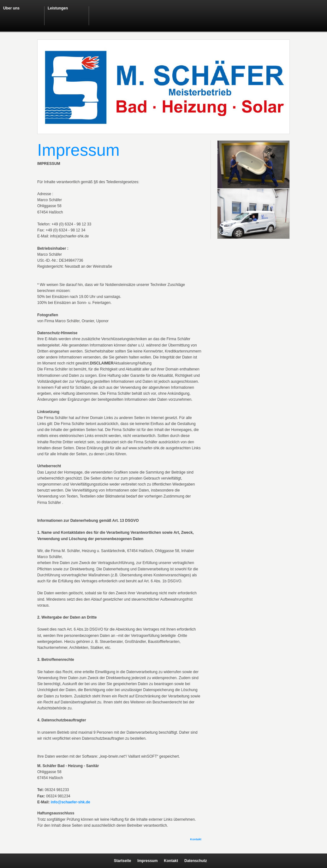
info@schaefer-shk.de (71, 802)
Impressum (147, 861)
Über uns (11, 8)
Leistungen (58, 8)
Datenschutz (196, 861)
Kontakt (196, 839)
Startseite (123, 861)
